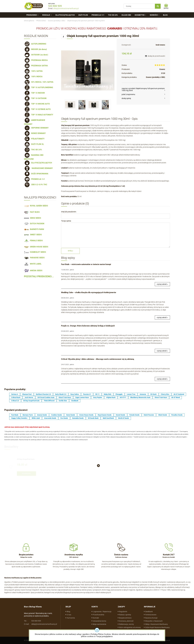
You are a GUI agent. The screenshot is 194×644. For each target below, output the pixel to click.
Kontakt (96, 618)
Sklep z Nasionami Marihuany (156, 624)
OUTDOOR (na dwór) (36, 55)
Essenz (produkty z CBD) (156, 77)
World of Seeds (124, 418)
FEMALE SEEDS (33, 241)
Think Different (49, 401)
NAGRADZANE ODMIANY (38, 168)
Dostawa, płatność (126, 621)
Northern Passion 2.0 (43, 394)
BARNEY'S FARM (34, 229)
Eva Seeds (64, 418)
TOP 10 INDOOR (34, 93)
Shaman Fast (27, 394)
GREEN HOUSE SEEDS (36, 247)
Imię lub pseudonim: (69, 212)
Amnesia (143, 394)
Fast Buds (15, 415)
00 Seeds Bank (93, 418)
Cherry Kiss (165, 394)
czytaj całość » (162, 284)
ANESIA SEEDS (33, 271)
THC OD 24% (33, 150)
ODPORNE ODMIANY (36, 128)
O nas (69, 615)
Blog (68, 612)
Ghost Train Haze (65, 397)
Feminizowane (151, 615)
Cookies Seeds (57, 415)
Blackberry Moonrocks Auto (140, 397)
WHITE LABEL (33, 264)
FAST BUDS (32, 212)
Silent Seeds (163, 415)
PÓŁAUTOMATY (34, 139)
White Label (36, 418)
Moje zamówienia (99, 624)
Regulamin (123, 612)
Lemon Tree (131, 394)
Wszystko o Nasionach (154, 621)
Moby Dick (108, 394)
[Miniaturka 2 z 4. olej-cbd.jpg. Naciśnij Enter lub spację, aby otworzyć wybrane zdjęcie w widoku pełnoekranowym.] (82, 105)
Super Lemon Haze (82, 397)
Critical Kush (16, 397)
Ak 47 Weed (176, 397)
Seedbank (75, 401)
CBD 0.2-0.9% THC (36, 185)
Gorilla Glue (63, 401)
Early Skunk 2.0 (61, 394)
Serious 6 (15, 394)
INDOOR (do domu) (35, 49)
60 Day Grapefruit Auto (31, 401)
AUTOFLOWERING (35, 44)
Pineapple (119, 394)
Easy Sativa (75, 394)
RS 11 (97, 394)
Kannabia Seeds (78, 418)
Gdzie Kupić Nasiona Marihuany (157, 627)
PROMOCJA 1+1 (34, 179)
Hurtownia (71, 618)
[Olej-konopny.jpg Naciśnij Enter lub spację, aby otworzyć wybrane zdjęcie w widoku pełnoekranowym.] (88, 70)
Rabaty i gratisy (125, 615)
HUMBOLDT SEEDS (35, 252)
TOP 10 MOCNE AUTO (37, 104)
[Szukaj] (158, 6)
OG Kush (153, 394)
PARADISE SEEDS (34, 258)
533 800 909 (55, 6)
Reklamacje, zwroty (126, 624)
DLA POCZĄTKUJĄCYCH (38, 163)
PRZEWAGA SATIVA (36, 66)
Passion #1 (87, 394)
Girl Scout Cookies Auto (46, 397)
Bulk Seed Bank (108, 418)
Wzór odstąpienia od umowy (130, 627)
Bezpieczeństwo (125, 618)
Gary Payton (98, 397)
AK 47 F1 (123, 397)
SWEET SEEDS (33, 235)
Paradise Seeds (177, 415)
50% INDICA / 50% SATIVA (39, 82)
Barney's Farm (28, 415)
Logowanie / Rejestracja (102, 612)
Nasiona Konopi (151, 618)
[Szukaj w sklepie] (140, 6)
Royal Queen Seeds (105, 415)
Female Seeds (134, 415)
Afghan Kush (111, 397)
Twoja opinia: (66, 221)
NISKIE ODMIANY (35, 133)
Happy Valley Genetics (19, 418)
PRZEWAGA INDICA (36, 60)
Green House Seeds (86, 415)
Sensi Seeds (71, 415)
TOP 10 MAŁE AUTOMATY (39, 115)
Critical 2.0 (15, 401)
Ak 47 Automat (179, 394)
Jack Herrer (29, 397)
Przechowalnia (98, 615)
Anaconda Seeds (50, 418)
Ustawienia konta (99, 621)
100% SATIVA (33, 71)
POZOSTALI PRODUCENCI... (39, 276)
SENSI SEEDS (32, 218)
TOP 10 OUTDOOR (35, 98)
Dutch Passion (149, 415)
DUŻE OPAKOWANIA (36, 174)
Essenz (162, 69)
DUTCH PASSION (34, 224)
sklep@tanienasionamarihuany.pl (66, 8)
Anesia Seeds (42, 415)
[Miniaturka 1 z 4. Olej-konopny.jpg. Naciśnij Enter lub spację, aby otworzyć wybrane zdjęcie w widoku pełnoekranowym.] (70, 105)
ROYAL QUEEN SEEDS (36, 206)
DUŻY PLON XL (34, 144)
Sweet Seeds (120, 415)
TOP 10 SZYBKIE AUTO (37, 109)
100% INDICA (33, 77)
